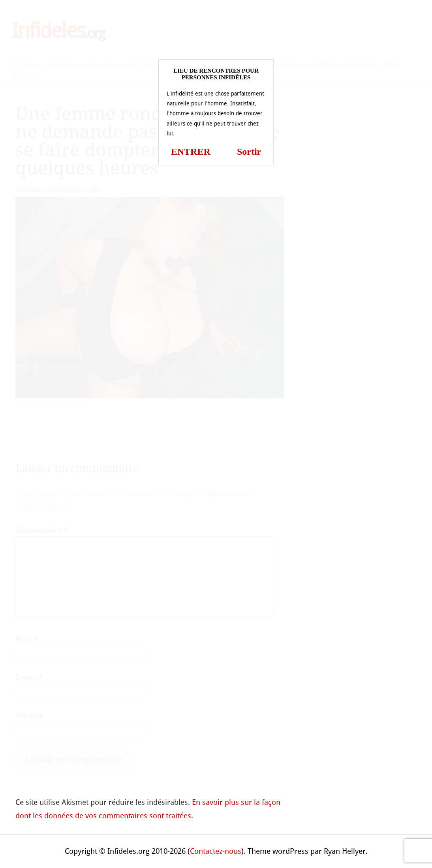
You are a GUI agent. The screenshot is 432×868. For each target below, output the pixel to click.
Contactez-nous (216, 851)
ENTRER (191, 152)
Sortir (249, 152)
